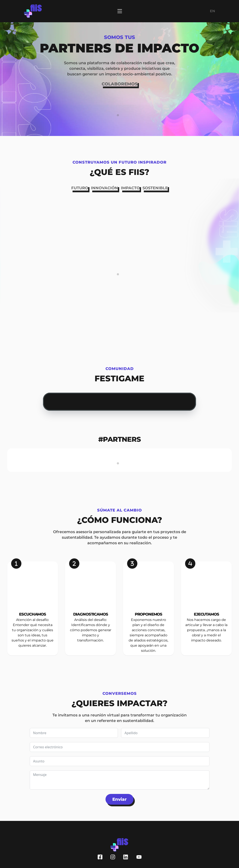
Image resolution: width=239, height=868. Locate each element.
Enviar (119, 799)
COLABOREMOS (120, 84)
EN (212, 11)
